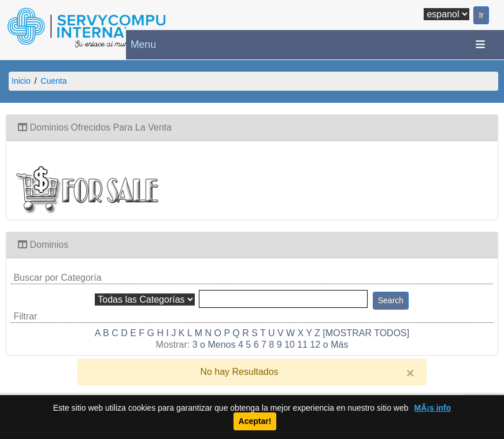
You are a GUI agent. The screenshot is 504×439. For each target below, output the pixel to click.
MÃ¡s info (433, 408)
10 (290, 345)
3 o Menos (214, 345)
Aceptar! (255, 421)
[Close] (410, 373)
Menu (143, 44)
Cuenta (53, 81)
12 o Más (329, 345)
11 (302, 345)
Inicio (21, 81)
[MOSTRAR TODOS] (366, 333)
